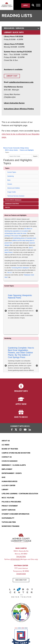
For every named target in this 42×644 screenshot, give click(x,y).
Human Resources (10, 481)
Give (3, 477)
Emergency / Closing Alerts (14, 465)
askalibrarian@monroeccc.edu (21, 82)
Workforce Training (10, 526)
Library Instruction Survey (14, 103)
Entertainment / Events (12, 473)
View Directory (21, 580)
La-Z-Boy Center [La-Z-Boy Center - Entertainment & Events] (8, 486)
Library (5, 490)
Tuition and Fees (9, 522)
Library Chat (12, 76)
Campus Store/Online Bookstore (16, 453)
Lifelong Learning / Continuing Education (20, 494)
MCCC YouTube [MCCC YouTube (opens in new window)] (8, 498)
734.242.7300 (21, 557)
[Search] (33, 5)
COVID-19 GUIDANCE (10, 461)
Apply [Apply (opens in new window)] (26, 5)
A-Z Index (6, 445)
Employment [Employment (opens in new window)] (7, 469)
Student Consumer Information (15, 514)
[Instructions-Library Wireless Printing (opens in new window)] (19, 109)
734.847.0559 (21, 574)
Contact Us (7, 457)
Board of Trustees (10, 449)
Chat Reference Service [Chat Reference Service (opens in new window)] (13, 87)
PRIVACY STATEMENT (10, 506)
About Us (6, 441)
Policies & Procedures (11, 502)
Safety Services (9, 510)
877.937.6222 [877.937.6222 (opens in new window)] (15, 559)
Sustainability (8, 518)
